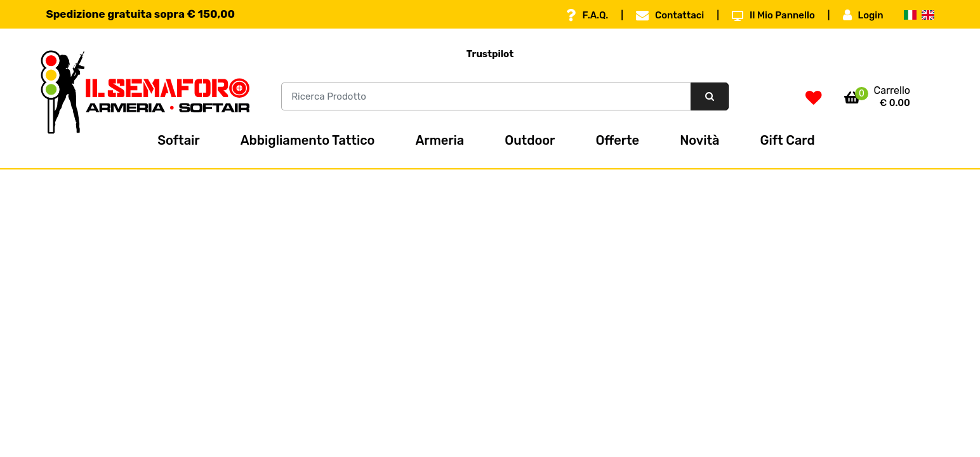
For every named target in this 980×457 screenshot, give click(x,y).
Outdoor (530, 140)
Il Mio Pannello (773, 15)
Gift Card (788, 140)
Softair (178, 140)
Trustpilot (490, 54)
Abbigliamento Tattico (308, 140)
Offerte (617, 140)
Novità (699, 140)
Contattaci (670, 15)
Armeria (440, 140)
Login (863, 15)
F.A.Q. (587, 15)
